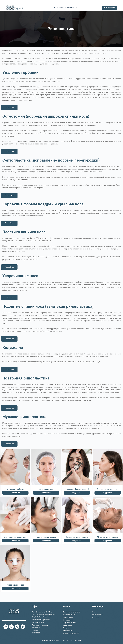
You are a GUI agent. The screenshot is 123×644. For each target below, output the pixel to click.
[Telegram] (116, 2)
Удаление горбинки (15, 489)
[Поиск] (99, 8)
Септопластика (46, 489)
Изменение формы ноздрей (77, 489)
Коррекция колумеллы (46, 537)
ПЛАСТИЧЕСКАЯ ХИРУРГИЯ (66, 8)
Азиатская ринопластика (15, 537)
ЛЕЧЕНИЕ (47, 8)
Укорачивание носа (15, 585)
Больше (84, 8)
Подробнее (9, 107)
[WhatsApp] (105, 2)
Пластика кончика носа (108, 489)
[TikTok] (112, 2)
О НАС (37, 8)
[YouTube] (109, 2)
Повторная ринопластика (77, 537)
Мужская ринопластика (108, 537)
